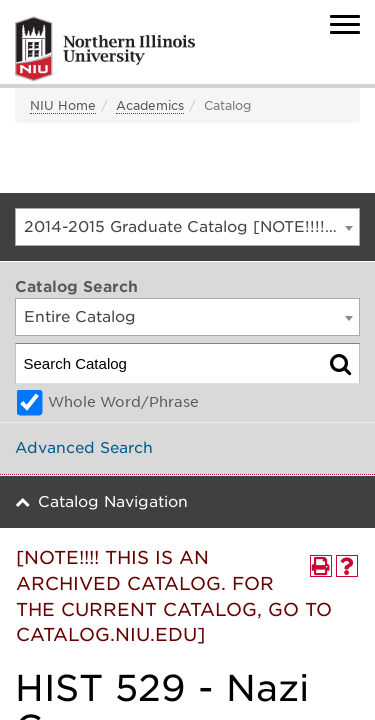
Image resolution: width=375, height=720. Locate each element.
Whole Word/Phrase (123, 402)
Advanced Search (84, 448)
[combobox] (187, 227)
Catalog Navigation (113, 502)
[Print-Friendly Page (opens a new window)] (321, 566)
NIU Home (63, 105)
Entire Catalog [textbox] (80, 317)
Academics (150, 105)
